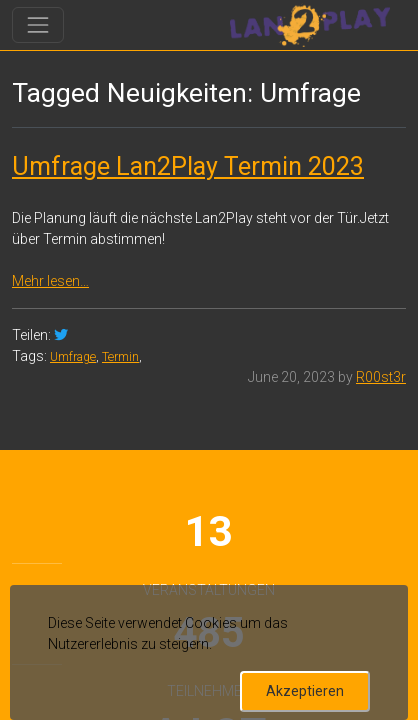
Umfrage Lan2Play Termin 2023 (188, 166)
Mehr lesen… (50, 281)
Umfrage (73, 357)
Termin (120, 357)
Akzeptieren (305, 691)
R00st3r (381, 377)
